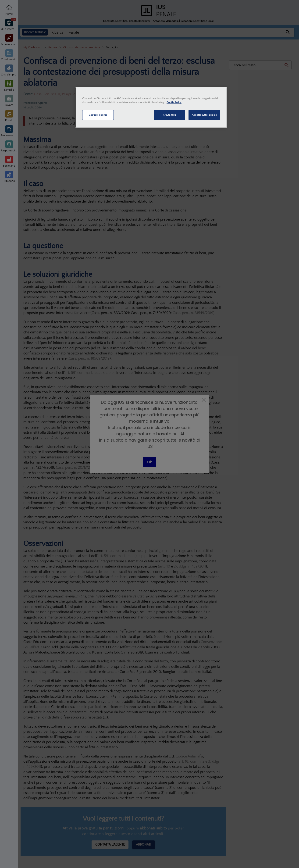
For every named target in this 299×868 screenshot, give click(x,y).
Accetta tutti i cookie (204, 115)
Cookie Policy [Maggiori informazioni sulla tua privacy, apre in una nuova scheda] (174, 102)
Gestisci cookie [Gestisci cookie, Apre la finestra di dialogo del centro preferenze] (98, 115)
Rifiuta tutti (169, 115)
